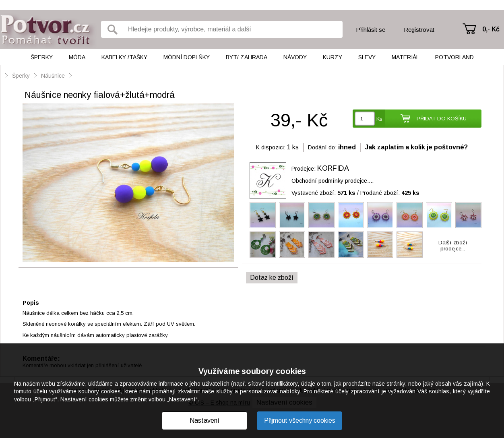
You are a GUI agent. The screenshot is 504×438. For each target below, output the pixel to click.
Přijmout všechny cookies (300, 420)
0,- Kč (491, 29)
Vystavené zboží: (323, 193)
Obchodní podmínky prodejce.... (333, 181)
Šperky (42, 57)
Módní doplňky (187, 57)
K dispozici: (271, 147)
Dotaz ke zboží (272, 278)
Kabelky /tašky (124, 57)
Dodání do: (322, 147)
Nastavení (204, 420)
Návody (295, 57)
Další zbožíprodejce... (453, 246)
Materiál (405, 57)
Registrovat (419, 30)
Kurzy (333, 57)
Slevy (367, 57)
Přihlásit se (371, 30)
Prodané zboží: (390, 193)
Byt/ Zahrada (247, 57)
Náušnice (53, 76)
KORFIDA (333, 168)
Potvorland (454, 57)
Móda (77, 57)
